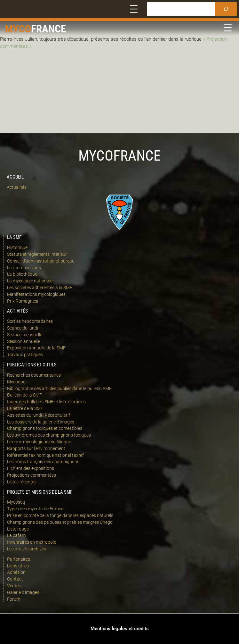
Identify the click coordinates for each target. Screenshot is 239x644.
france (48, 29)
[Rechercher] (226, 9)
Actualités (17, 187)
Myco (18, 29)
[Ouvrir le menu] (134, 9)
